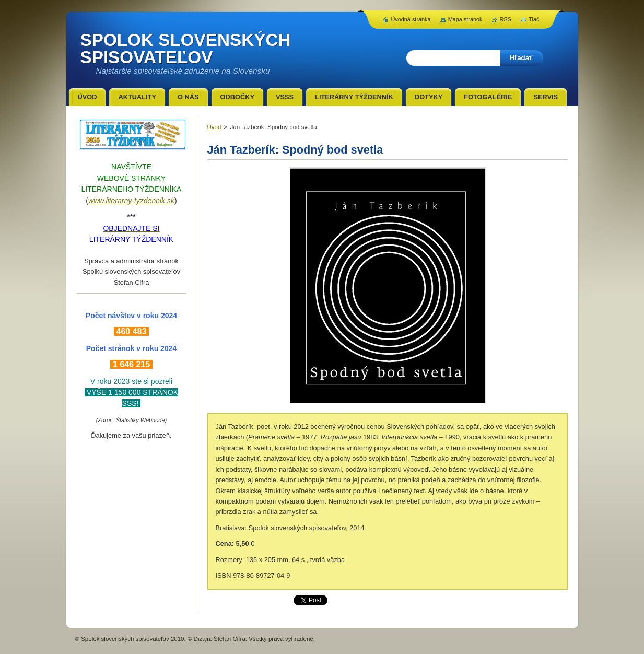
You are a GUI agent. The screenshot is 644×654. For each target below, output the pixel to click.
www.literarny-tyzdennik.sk (131, 201)
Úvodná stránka (411, 19)
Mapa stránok (465, 19)
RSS (506, 19)
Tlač (534, 19)
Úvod (214, 127)
